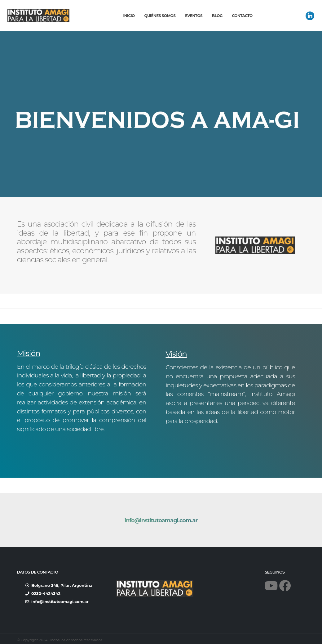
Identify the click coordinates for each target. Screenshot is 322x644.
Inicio (129, 16)
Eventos (194, 16)
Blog (217, 16)
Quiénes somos (160, 16)
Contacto (242, 16)
